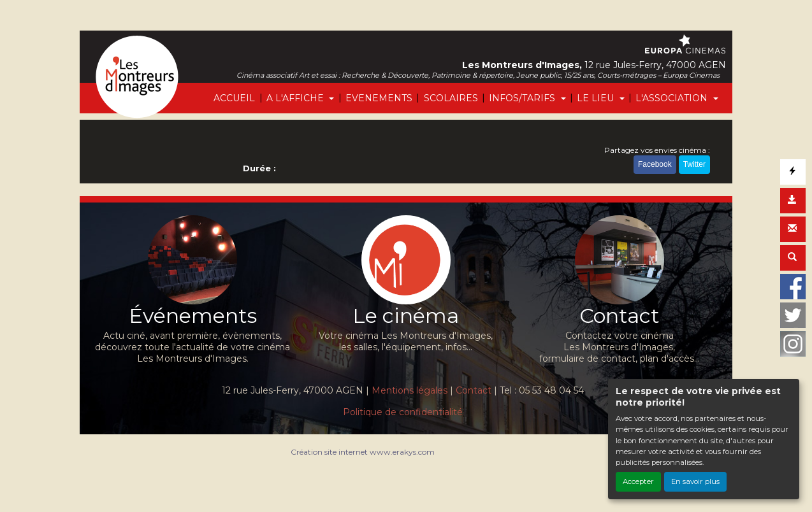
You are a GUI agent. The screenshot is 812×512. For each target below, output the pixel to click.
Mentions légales (410, 390)
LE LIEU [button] (597, 98)
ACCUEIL (234, 98)
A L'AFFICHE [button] (296, 98)
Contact (474, 390)
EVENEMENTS (379, 98)
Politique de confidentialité (403, 412)
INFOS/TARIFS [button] (523, 98)
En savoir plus (695, 481)
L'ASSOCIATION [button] (673, 98)
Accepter (638, 481)
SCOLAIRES (451, 98)
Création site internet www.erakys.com (363, 452)
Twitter (694, 164)
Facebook (655, 164)
